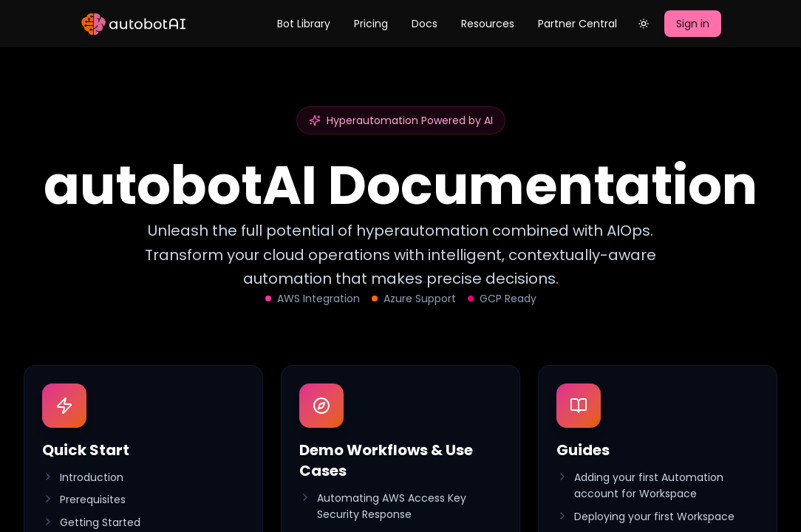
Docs (425, 24)
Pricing (371, 24)
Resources (488, 24)
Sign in (693, 24)
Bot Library (304, 24)
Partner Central (577, 24)
